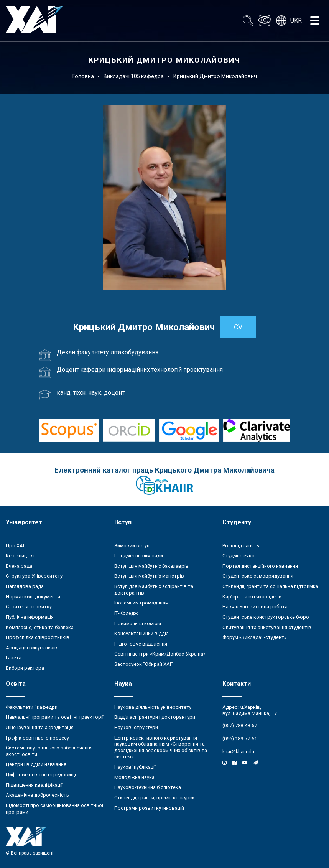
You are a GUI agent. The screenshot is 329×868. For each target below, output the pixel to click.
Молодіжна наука (134, 777)
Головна (83, 76)
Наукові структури (136, 727)
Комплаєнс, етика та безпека (40, 627)
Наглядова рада (25, 586)
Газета (14, 658)
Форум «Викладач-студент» (254, 637)
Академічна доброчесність (37, 795)
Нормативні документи (33, 597)
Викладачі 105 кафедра (134, 76)
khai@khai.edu (238, 752)
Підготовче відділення (141, 644)
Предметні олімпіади (139, 556)
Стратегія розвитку (29, 607)
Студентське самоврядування (258, 576)
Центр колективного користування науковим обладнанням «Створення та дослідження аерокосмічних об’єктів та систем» (161, 747)
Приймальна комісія (138, 623)
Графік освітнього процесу (37, 738)
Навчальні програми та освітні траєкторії (55, 717)
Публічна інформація (30, 617)
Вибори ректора (25, 668)
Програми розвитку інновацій (149, 808)
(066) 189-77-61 (240, 739)
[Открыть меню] (315, 21)
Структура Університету (34, 576)
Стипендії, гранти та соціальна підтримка (270, 586)
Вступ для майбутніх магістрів (149, 576)
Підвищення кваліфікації (34, 785)
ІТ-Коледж (126, 613)
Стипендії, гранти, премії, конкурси (155, 798)
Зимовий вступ (132, 546)
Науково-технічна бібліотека (148, 787)
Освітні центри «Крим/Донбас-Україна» (160, 654)
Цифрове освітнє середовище (42, 775)
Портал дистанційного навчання (260, 566)
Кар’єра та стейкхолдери (252, 597)
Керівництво (21, 556)
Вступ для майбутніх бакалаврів (151, 566)
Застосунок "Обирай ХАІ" (144, 664)
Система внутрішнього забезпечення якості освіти (49, 751)
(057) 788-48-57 (240, 726)
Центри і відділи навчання (36, 764)
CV (238, 327)
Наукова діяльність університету (153, 707)
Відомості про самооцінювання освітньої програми (54, 809)
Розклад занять (241, 546)
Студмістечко (239, 556)
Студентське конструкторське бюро (266, 617)
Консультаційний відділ (141, 633)
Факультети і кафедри (32, 707)
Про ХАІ (15, 546)
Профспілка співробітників (38, 637)
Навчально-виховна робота (255, 607)
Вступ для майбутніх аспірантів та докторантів (154, 590)
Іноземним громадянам (141, 603)
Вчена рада (19, 566)
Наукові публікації (135, 767)
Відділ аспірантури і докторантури (155, 717)
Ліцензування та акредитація (40, 727)
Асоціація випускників (32, 648)
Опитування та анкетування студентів (267, 627)
